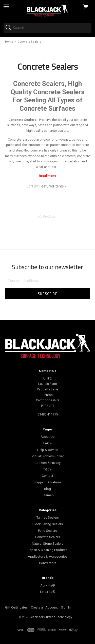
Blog (48, 489)
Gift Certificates (16, 607)
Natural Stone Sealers (48, 544)
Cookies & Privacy (48, 463)
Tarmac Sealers (48, 517)
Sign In (66, 607)
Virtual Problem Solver (48, 456)
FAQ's (48, 443)
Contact (48, 476)
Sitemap (48, 495)
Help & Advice (48, 450)
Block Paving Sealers (48, 524)
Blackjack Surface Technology (51, 617)
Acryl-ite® (48, 585)
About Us (48, 437)
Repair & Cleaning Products (48, 550)
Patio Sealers (48, 531)
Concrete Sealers (48, 537)
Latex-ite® (48, 592)
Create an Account (44, 607)
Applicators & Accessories (48, 556)
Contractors (48, 563)
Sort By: (33, 186)
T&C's (48, 469)
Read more (48, 176)
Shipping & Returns (48, 482)
